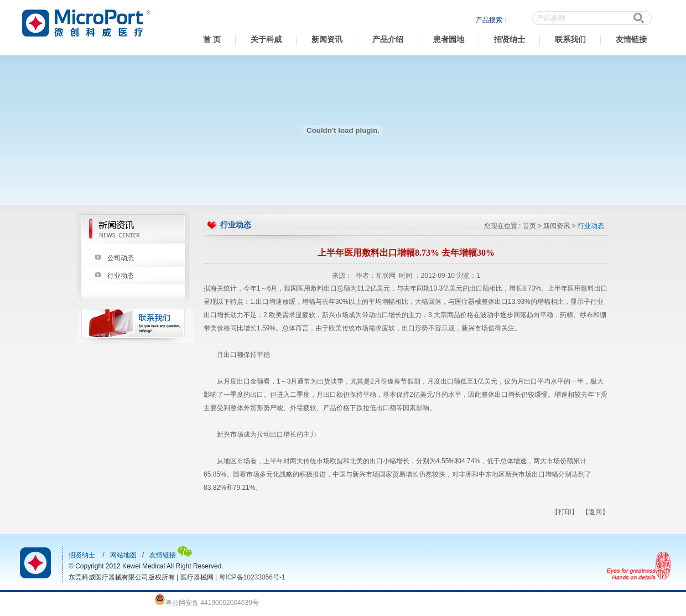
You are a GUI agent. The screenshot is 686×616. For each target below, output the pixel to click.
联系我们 (570, 40)
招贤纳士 (510, 40)
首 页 (212, 40)
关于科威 (266, 40)
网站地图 (123, 555)
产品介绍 (388, 40)
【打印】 (565, 512)
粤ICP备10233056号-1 (252, 577)
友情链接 (631, 40)
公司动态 (121, 258)
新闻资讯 (327, 40)
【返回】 (595, 512)
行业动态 (121, 276)
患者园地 (449, 40)
